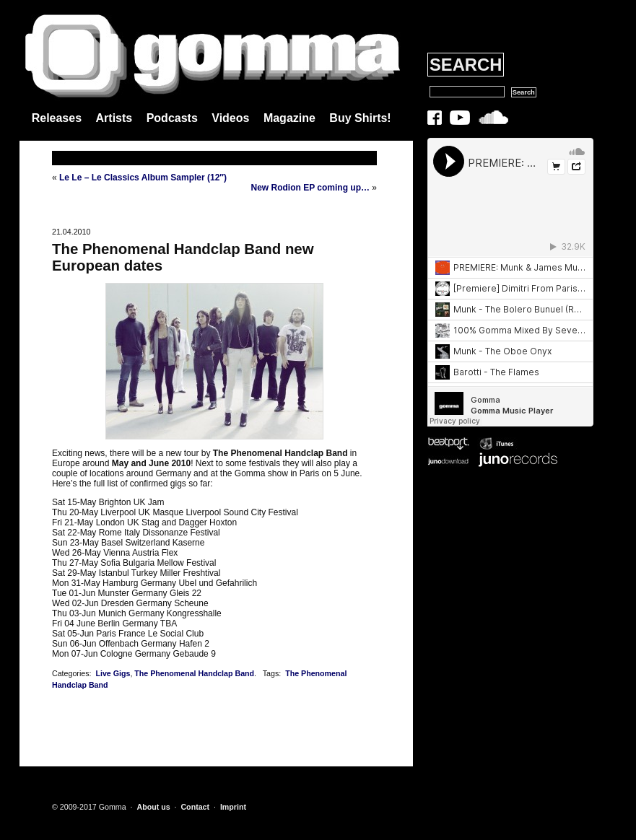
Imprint (233, 807)
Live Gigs (113, 673)
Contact (195, 807)
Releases (57, 118)
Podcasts (172, 118)
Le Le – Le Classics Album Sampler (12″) (143, 178)
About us (153, 807)
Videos (230, 118)
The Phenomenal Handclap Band (194, 673)
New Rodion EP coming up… (310, 188)
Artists (114, 118)
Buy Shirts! (360, 118)
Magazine (289, 118)
